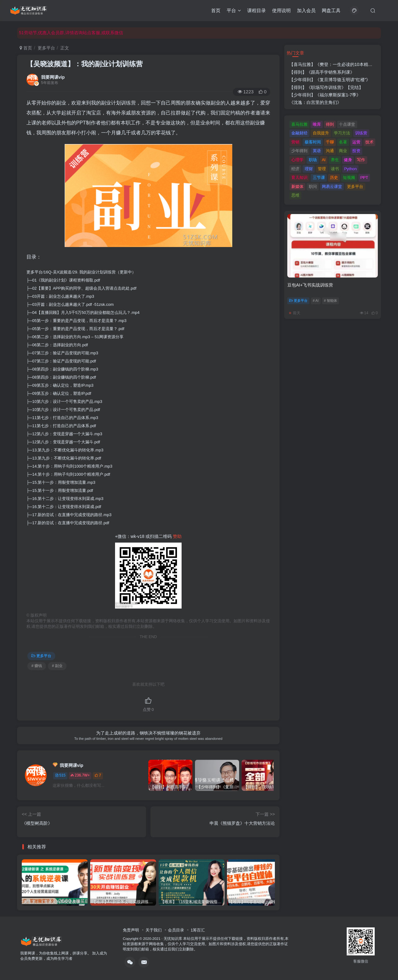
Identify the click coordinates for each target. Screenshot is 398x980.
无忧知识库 (173, 938)
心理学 (297, 160)
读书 (335, 169)
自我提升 (321, 133)
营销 (295, 142)
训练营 (361, 133)
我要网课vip (53, 77)
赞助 (177, 536)
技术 (369, 142)
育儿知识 (299, 177)
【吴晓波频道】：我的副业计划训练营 (85, 64)
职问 (313, 187)
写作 (361, 160)
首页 (216, 10)
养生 (335, 160)
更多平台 (46, 48)
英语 (317, 151)
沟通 (330, 151)
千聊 (330, 142)
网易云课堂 (332, 187)
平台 (234, 10)
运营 (356, 142)
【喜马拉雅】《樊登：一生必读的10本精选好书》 (337, 64)
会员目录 (176, 930)
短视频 (349, 177)
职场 (313, 160)
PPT (364, 177)
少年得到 (299, 151)
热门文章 (295, 53)
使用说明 (281, 10)
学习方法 (342, 133)
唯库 (317, 124)
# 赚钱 (37, 666)
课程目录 (257, 10)
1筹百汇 (198, 930)
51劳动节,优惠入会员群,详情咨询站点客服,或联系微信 (71, 33)
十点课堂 (347, 124)
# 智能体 (331, 301)
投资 (356, 151)
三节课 (319, 177)
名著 (343, 142)
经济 (295, 169)
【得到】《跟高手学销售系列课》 (322, 72)
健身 (348, 160)
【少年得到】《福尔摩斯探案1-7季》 (325, 95)
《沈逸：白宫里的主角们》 (315, 102)
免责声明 (131, 930)
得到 (330, 124)
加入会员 (306, 10)
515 (60, 775)
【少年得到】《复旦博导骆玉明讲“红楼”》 (330, 80)
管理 (322, 169)
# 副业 (57, 666)
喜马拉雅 (299, 124)
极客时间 (313, 142)
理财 (309, 169)
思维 (295, 195)
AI (324, 160)
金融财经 (299, 133)
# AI (316, 301)
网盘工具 (331, 10)
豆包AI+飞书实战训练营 (310, 285)
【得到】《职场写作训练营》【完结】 (326, 87)
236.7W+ (80, 775)
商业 (343, 151)
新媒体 (297, 187)
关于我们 (154, 930)
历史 (334, 177)
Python (350, 169)
